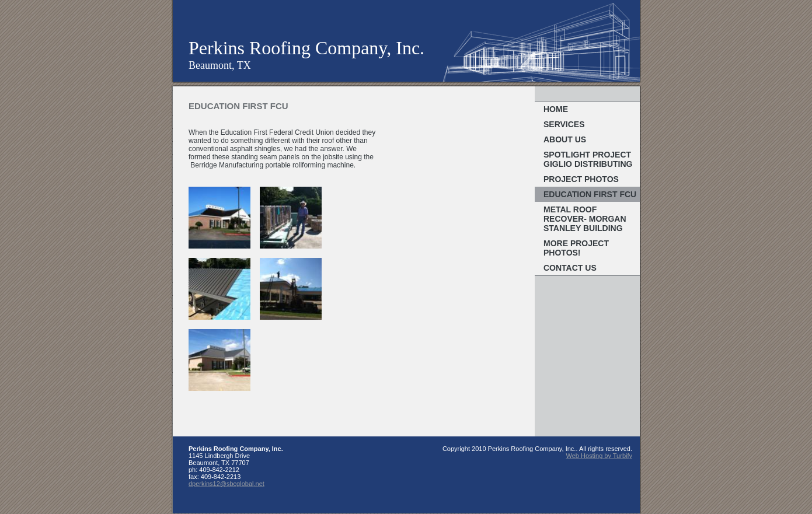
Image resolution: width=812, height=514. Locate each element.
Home (556, 109)
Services (564, 124)
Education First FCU (590, 194)
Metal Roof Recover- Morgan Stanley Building (585, 219)
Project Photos (581, 179)
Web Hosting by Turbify (599, 456)
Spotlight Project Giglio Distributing (588, 159)
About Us (565, 139)
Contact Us (570, 268)
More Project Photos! (576, 248)
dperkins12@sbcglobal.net (226, 484)
